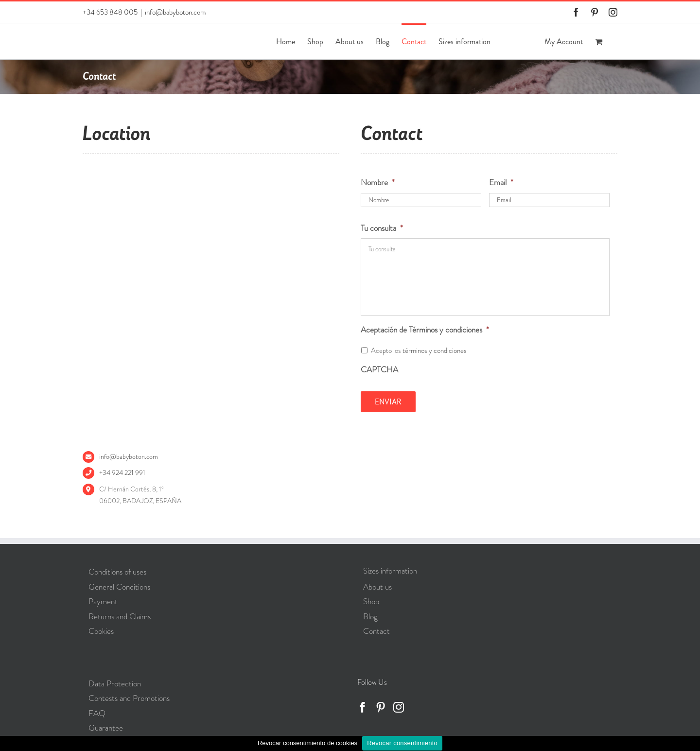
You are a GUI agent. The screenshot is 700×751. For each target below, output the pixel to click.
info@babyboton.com (175, 12)
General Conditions (119, 587)
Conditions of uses (117, 572)
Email (501, 182)
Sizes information (390, 571)
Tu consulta (382, 228)
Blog (370, 616)
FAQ (97, 713)
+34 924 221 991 (122, 472)
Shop (371, 601)
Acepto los (419, 350)
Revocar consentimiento (402, 743)
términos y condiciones (435, 350)
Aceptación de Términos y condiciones (425, 330)
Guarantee (106, 728)
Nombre (378, 182)
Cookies (101, 631)
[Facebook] (363, 707)
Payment (103, 601)
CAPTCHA (379, 369)
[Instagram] (399, 707)
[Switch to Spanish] (507, 41)
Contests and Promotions (129, 698)
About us (377, 587)
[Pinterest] (381, 707)
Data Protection (115, 683)
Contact (376, 631)
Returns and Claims (120, 616)
